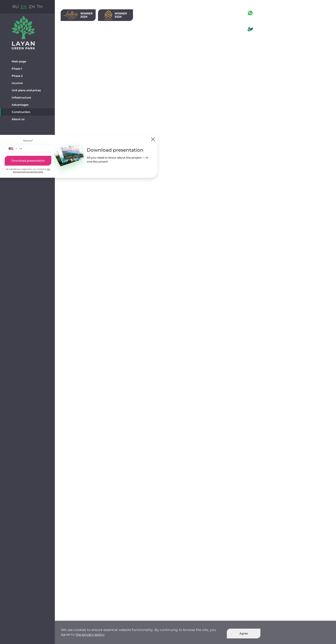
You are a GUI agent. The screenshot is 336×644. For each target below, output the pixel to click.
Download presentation (28, 161)
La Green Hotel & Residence (275, 35)
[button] (12, 149)
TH (40, 7)
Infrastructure (21, 97)
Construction (21, 112)
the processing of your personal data (32, 170)
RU (16, 7)
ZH (32, 7)
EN (24, 7)
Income (17, 83)
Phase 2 (17, 76)
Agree (244, 633)
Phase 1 (17, 69)
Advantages (20, 105)
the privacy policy (90, 634)
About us (18, 119)
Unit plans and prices (26, 90)
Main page (19, 61)
